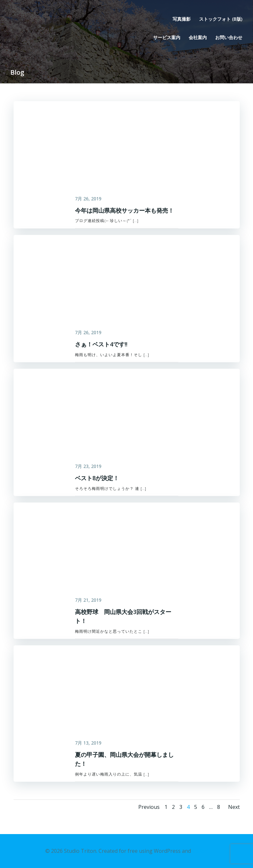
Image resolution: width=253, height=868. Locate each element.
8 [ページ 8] (219, 807)
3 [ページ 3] (181, 807)
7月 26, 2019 (88, 199)
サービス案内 (167, 37)
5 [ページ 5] (196, 807)
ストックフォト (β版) (221, 19)
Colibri (200, 851)
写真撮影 (182, 19)
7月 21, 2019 (88, 600)
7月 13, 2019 (88, 743)
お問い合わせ (229, 37)
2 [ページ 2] (173, 807)
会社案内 (198, 37)
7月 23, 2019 (88, 466)
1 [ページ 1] (166, 807)
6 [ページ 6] (203, 807)
